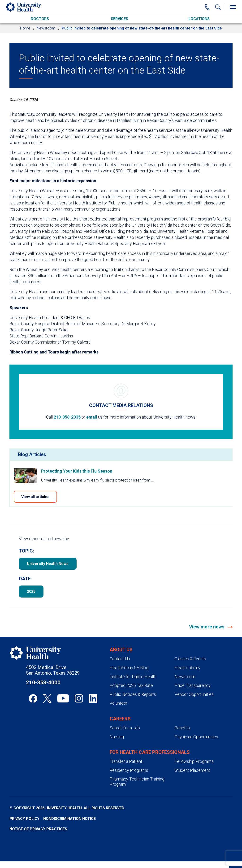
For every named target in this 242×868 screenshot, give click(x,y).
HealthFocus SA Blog (129, 668)
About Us (121, 650)
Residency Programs (129, 770)
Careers (120, 719)
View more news (207, 627)
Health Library (188, 668)
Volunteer (119, 703)
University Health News (48, 564)
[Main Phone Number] (207, 7)
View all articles (35, 497)
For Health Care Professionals (150, 752)
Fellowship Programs (194, 761)
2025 (31, 592)
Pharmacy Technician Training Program (137, 782)
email (92, 417)
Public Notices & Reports (133, 694)
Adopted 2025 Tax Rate (131, 685)
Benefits (182, 728)
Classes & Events (190, 659)
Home (25, 28)
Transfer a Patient (126, 761)
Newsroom (46, 28)
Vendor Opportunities (194, 694)
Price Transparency (193, 685)
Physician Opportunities (196, 737)
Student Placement (192, 770)
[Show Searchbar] (218, 7)
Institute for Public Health (133, 677)
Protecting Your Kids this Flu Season (77, 471)
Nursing (117, 737)
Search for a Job (125, 728)
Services (119, 19)
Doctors (40, 19)
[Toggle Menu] (233, 7)
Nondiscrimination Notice (69, 819)
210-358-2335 (67, 417)
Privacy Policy (24, 819)
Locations (199, 19)
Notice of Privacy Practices (38, 829)
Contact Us (120, 659)
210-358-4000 (43, 683)
